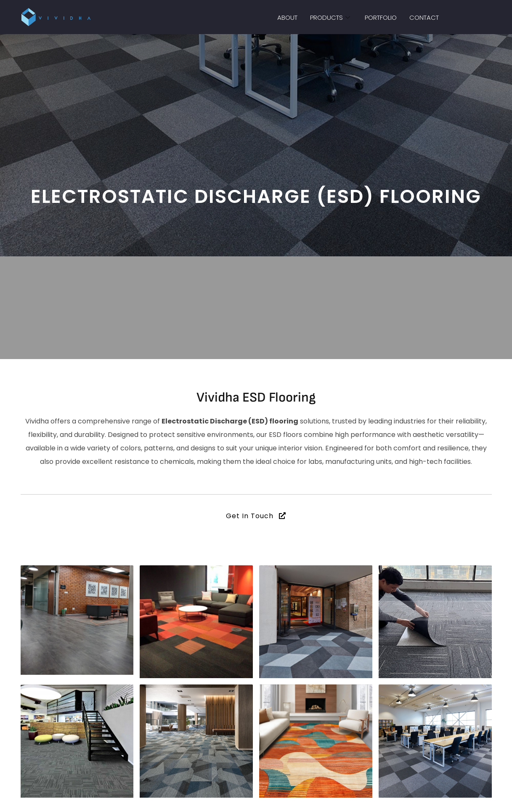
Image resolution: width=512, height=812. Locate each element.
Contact (424, 17)
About (287, 17)
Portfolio (381, 17)
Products (331, 17)
